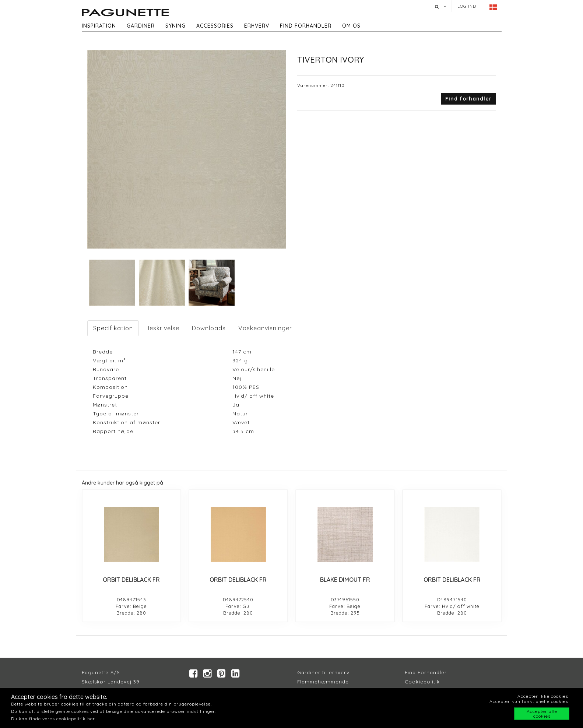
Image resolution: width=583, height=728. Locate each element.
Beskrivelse (162, 328)
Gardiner (141, 26)
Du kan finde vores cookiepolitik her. (53, 719)
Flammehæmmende (323, 682)
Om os (351, 26)
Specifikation (113, 328)
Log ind (467, 6)
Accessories (215, 26)
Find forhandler (306, 26)
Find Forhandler (426, 672)
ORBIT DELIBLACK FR (131, 580)
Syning (175, 26)
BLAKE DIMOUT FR (345, 580)
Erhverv (257, 26)
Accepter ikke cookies (543, 696)
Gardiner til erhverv (323, 672)
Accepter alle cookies (542, 714)
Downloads (209, 328)
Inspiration (99, 26)
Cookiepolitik (422, 682)
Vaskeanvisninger (265, 328)
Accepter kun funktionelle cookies (529, 701)
